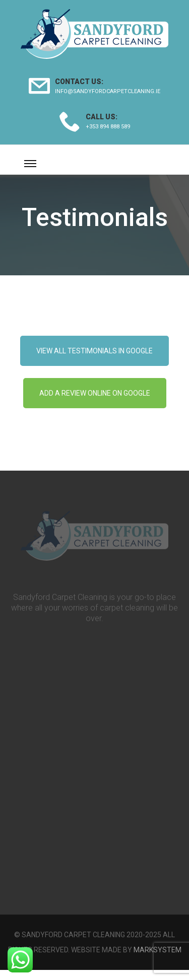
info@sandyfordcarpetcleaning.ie (108, 91)
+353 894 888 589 (108, 127)
